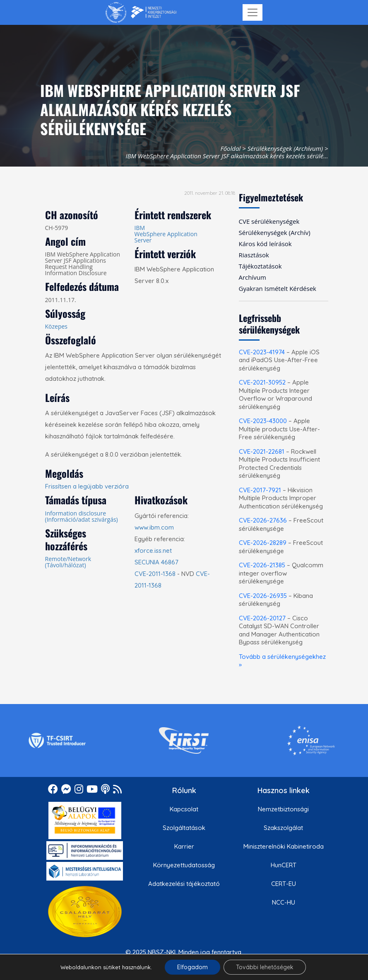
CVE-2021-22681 (262, 451)
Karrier (184, 846)
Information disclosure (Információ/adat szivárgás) (82, 516)
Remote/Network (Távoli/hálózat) (68, 562)
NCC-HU (284, 902)
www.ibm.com (154, 527)
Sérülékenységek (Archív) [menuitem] (275, 232)
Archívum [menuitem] (253, 277)
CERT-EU (284, 884)
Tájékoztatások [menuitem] (260, 266)
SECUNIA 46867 (156, 562)
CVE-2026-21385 (262, 565)
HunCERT (284, 865)
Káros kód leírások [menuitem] (265, 244)
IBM (140, 228)
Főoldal (230, 148)
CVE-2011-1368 (155, 574)
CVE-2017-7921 (260, 490)
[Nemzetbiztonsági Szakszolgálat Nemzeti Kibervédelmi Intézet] (141, 12)
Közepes (57, 326)
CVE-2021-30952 (262, 382)
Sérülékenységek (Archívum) (285, 148)
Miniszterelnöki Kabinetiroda (284, 846)
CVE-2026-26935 (263, 596)
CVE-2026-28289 (263, 543)
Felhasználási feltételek (184, 971)
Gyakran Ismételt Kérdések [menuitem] (278, 288)
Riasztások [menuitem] (254, 255)
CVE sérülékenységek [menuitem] (269, 221)
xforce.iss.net (153, 550)
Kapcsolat (184, 809)
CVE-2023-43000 (263, 421)
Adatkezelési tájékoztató (184, 884)
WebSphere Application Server (166, 237)
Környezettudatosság (184, 865)
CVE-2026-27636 (263, 520)
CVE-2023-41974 (262, 352)
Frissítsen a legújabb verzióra (87, 486)
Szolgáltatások (184, 828)
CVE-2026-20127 (262, 618)
